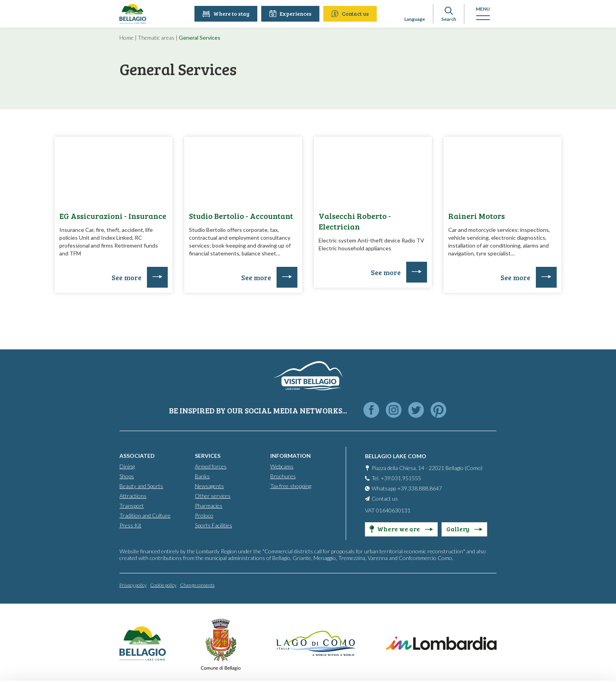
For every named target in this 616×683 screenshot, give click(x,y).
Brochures (283, 476)
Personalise (551, 607)
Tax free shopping (291, 486)
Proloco (204, 515)
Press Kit (130, 525)
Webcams (282, 466)
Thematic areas (156, 38)
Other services (213, 496)
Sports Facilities (214, 525)
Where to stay (227, 14)
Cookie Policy (126, 646)
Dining (127, 466)
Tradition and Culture (145, 515)
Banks (202, 476)
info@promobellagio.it (136, 618)
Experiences (291, 14)
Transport (132, 506)
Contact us (351, 14)
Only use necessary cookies (551, 633)
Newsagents (209, 486)
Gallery (464, 529)
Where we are (401, 529)
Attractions (133, 496)
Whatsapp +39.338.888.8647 (407, 488)
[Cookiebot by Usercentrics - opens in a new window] (51, 668)
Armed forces (211, 466)
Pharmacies (209, 506)
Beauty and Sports (141, 486)
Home (126, 38)
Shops (127, 476)
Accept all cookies (551, 581)
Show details (121, 667)
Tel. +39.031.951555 (396, 478)
